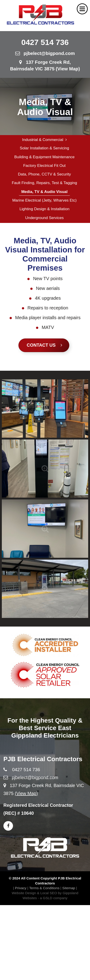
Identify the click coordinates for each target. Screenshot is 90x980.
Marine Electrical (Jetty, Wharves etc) (44, 200)
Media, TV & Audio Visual (44, 192)
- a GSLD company (53, 898)
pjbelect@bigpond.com (45, 53)
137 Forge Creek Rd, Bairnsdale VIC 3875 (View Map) (45, 65)
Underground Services (44, 218)
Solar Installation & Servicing (44, 148)
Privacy (21, 888)
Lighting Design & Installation (44, 209)
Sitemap (69, 888)
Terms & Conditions (44, 888)
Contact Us (44, 345)
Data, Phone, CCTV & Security (44, 174)
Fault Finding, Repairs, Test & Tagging (45, 183)
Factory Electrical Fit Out (44, 166)
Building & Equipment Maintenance (45, 157)
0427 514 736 (45, 42)
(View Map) (26, 793)
